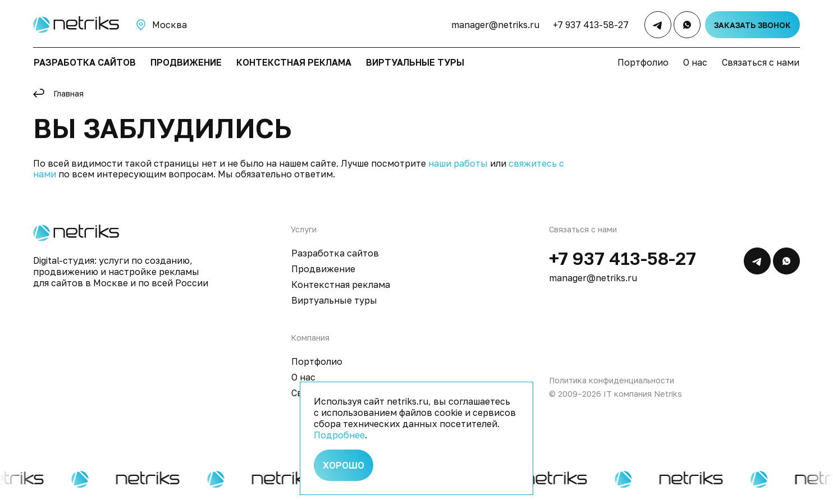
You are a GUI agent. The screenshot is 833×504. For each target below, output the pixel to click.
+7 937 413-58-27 (591, 25)
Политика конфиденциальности (612, 380)
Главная (68, 93)
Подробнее (339, 435)
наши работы (458, 163)
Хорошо (344, 465)
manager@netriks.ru (495, 25)
